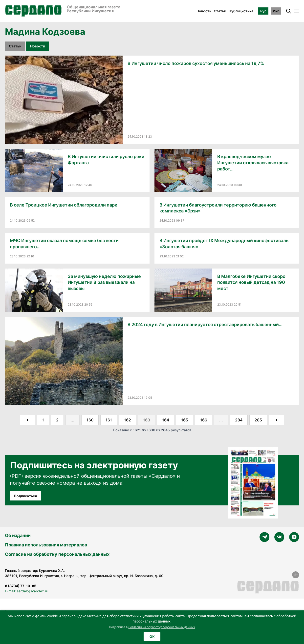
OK (152, 636)
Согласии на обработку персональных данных (162, 627)
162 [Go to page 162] (128, 420)
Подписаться (25, 496)
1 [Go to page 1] (43, 420)
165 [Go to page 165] (185, 420)
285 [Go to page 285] (258, 420)
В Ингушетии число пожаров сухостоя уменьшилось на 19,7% (196, 63)
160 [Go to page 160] (90, 420)
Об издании (18, 535)
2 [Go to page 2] (57, 420)
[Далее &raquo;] (277, 420)
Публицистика (241, 11)
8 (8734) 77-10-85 (21, 586)
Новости (204, 11)
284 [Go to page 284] (239, 420)
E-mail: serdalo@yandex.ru (27, 591)
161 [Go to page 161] (109, 420)
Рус (263, 11)
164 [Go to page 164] (166, 420)
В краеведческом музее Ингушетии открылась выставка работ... (253, 163)
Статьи (220, 11)
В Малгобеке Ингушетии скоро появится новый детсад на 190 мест (251, 282)
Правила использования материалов (46, 545)
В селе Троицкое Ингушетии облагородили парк (64, 205)
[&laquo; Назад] (27, 420)
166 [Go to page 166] (204, 420)
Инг (276, 11)
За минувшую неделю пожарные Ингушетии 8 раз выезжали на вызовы (104, 282)
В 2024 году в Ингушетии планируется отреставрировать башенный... (205, 324)
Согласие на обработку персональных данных (57, 554)
